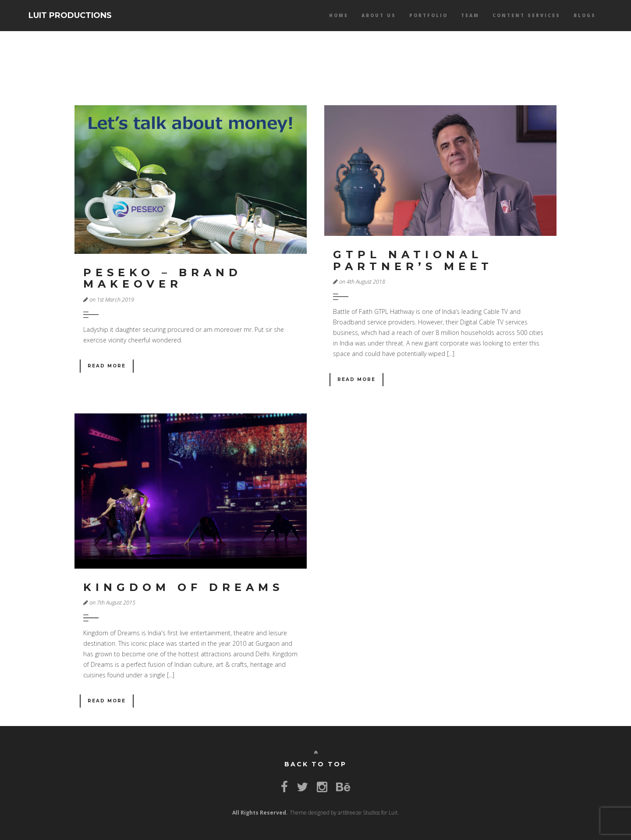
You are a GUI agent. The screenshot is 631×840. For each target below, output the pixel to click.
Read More (107, 366)
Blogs (585, 15)
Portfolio (429, 15)
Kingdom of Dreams (183, 587)
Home (339, 15)
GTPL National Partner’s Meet (413, 260)
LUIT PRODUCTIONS (70, 15)
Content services (526, 15)
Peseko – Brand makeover (163, 278)
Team (470, 15)
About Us (379, 15)
